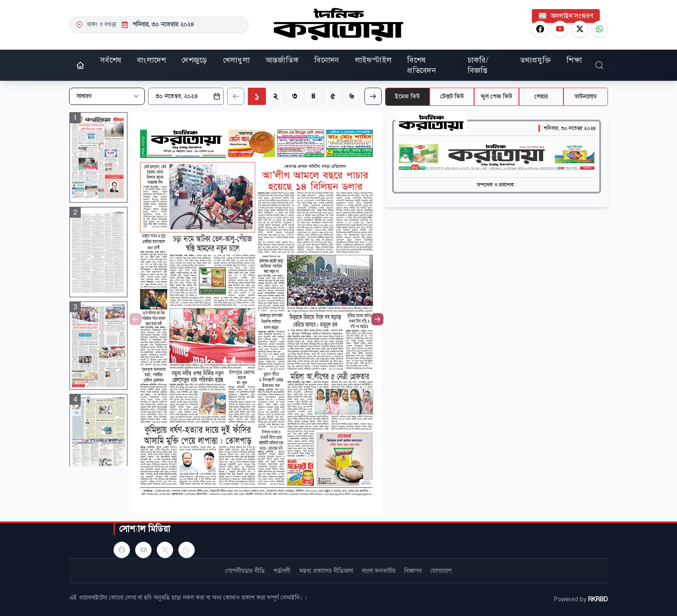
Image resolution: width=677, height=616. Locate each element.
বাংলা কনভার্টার (379, 571)
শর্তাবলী (282, 571)
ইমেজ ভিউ (407, 97)
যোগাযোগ (441, 571)
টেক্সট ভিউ (452, 97)
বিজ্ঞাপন (413, 571)
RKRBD (598, 599)
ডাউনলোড (586, 97)
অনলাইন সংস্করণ (566, 16)
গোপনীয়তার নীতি (245, 571)
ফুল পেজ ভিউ (497, 97)
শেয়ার (541, 97)
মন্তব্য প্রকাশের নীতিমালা (326, 571)
